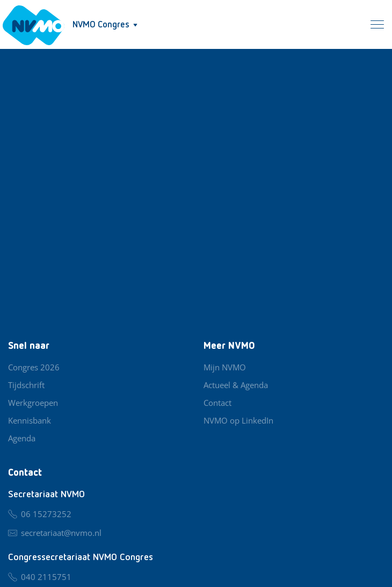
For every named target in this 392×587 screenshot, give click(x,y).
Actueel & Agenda (236, 385)
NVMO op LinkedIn (238, 420)
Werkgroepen (33, 403)
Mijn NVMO (225, 367)
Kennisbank (30, 420)
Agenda (22, 438)
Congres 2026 (34, 367)
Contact (217, 403)
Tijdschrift (26, 385)
